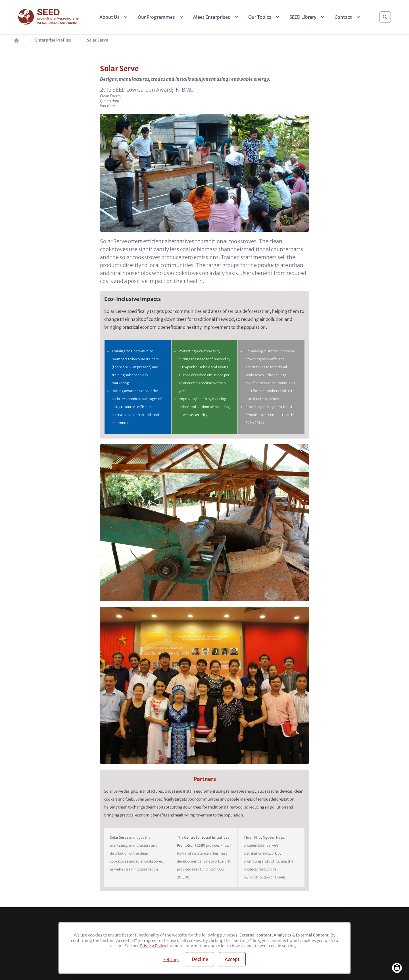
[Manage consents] (397, 968)
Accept (232, 959)
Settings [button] (171, 960)
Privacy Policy (153, 946)
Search (385, 15)
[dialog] (204, 948)
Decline (200, 959)
